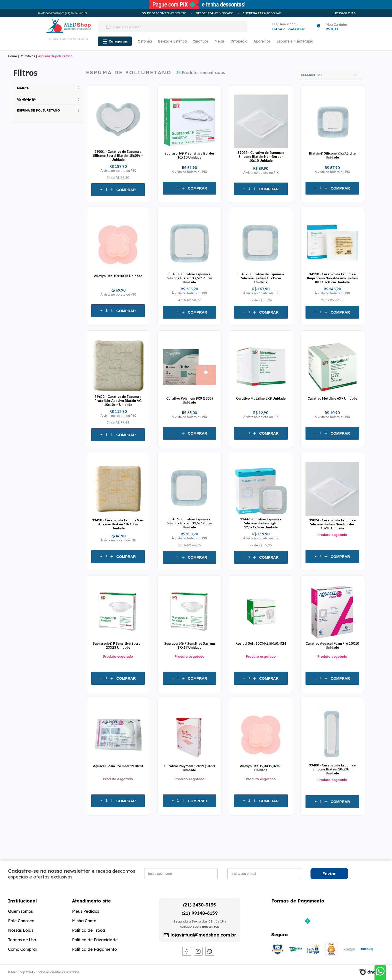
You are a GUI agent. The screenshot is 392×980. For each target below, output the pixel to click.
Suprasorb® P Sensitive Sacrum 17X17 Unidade (189, 645)
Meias (219, 41)
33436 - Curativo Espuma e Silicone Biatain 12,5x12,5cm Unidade (189, 523)
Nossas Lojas (344, 13)
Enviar (329, 874)
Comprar (126, 190)
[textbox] (163, 27)
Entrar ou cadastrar (288, 29)
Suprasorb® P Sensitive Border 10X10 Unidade (189, 155)
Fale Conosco (21, 921)
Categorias (118, 41)
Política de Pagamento (94, 949)
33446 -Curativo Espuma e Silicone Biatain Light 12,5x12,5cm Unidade (261, 523)
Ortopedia (239, 41)
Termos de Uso (22, 940)
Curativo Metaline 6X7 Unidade (332, 398)
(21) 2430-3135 (199, 905)
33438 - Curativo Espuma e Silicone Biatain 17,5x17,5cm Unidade (189, 278)
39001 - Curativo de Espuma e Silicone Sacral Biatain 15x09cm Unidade (118, 156)
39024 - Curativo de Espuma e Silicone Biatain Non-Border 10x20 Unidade (332, 524)
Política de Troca (88, 930)
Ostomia (145, 41)
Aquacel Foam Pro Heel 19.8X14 (118, 766)
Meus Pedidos (85, 911)
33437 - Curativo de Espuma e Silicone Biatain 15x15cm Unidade (261, 278)
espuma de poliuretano (55, 56)
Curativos (201, 41)
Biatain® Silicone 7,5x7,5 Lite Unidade (332, 155)
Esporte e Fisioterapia (295, 41)
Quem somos (20, 911)
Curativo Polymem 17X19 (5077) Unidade (189, 768)
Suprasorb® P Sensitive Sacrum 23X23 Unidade (118, 645)
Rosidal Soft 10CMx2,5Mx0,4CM (261, 643)
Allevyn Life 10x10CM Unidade (118, 276)
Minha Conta (84, 921)
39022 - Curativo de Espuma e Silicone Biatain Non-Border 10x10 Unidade (261, 157)
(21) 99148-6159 (200, 913)
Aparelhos (262, 41)
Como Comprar (23, 949)
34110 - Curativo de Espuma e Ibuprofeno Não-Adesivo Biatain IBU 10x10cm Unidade (332, 278)
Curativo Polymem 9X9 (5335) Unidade (189, 400)
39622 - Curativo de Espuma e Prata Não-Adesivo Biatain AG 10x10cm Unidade (118, 401)
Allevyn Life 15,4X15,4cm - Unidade (261, 768)
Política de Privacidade (95, 940)
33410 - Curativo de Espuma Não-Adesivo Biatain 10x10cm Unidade (118, 524)
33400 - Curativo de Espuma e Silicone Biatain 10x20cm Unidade (332, 769)
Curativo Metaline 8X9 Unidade (261, 398)
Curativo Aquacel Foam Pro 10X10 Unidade (332, 645)
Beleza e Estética (172, 41)
